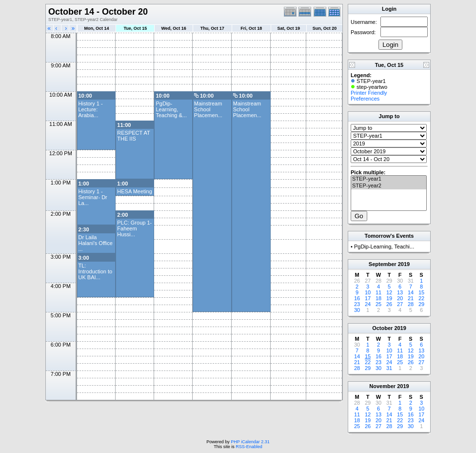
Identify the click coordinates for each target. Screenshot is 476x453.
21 (411, 298)
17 (368, 298)
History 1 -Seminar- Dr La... (93, 197)
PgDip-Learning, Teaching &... (171, 109)
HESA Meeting (135, 191)
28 (411, 304)
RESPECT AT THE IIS (133, 136)
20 (400, 298)
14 (411, 292)
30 (357, 310)
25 (378, 304)
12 (389, 292)
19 (389, 298)
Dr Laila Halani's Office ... (96, 243)
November (382, 386)
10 (368, 292)
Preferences (365, 99)
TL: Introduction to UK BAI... (96, 271)
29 (421, 304)
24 (368, 304)
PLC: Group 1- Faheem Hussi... (134, 228)
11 (378, 292)
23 (357, 304)
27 (400, 304)
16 (357, 298)
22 (421, 298)
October (382, 328)
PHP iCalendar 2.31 (250, 442)
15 (421, 292)
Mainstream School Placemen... (208, 109)
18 (378, 298)
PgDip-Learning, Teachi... (384, 247)
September (383, 264)
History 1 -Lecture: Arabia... (91, 109)
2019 (404, 264)
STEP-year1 (389, 179)
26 (389, 304)
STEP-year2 (389, 186)
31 (389, 368)
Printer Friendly (369, 93)
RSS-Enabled (249, 447)
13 (400, 292)
